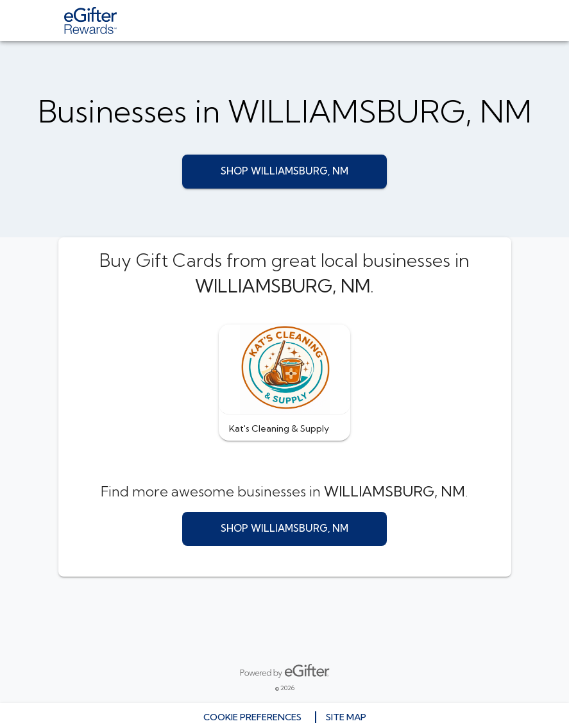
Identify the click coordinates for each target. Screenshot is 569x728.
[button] (284, 383)
